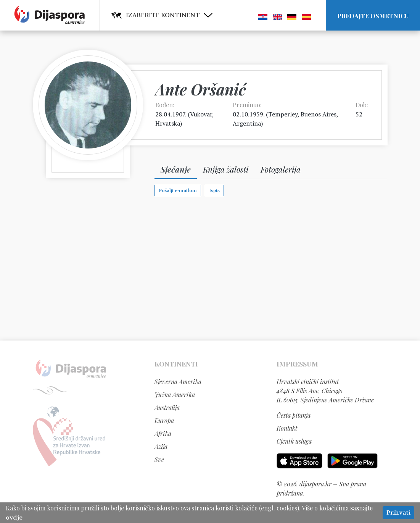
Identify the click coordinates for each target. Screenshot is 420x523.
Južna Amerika (175, 395)
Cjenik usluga (294, 441)
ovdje (14, 517)
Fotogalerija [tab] (281, 169)
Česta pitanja (294, 415)
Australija (167, 408)
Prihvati (398, 513)
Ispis (214, 190)
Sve (159, 459)
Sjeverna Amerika (178, 382)
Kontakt (287, 428)
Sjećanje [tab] (176, 169)
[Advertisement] (210, 268)
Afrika (163, 433)
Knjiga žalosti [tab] (226, 169)
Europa (164, 420)
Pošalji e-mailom (178, 190)
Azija (161, 446)
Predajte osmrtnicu (373, 16)
